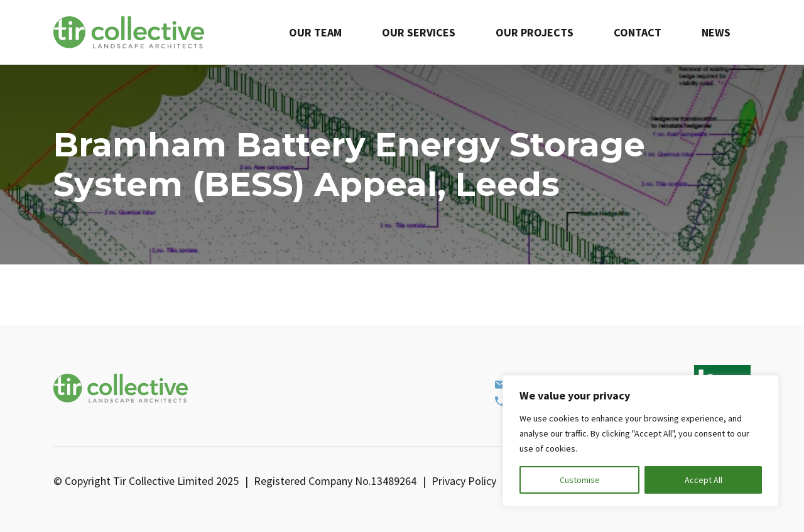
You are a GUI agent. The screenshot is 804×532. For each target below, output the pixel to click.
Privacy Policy (464, 481)
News (716, 32)
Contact (638, 32)
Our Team (315, 32)
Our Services (419, 32)
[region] (641, 441)
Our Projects (535, 32)
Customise (580, 480)
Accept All (703, 480)
